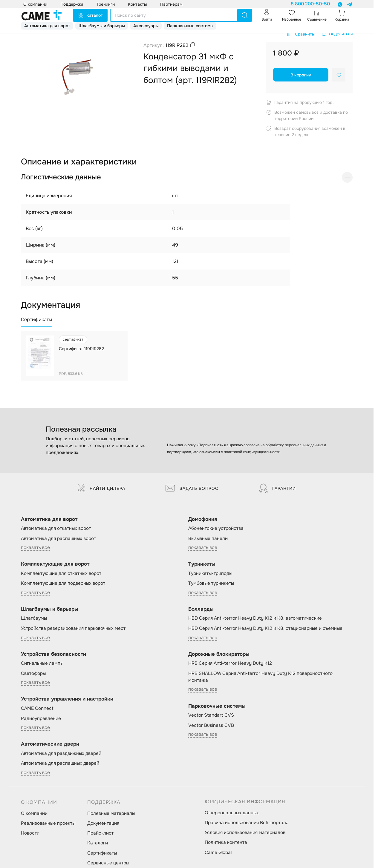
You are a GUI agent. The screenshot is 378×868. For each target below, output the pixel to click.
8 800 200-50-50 (310, 4)
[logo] (42, 15)
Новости (30, 833)
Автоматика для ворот (47, 26)
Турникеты (202, 564)
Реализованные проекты (48, 823)
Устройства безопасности (53, 654)
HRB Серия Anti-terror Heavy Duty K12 (230, 663)
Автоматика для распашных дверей (60, 763)
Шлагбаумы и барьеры (102, 26)
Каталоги (98, 843)
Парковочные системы (190, 26)
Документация (103, 823)
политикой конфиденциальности (252, 452)
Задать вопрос (192, 488)
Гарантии (277, 488)
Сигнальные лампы (42, 663)
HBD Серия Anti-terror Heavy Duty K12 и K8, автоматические (255, 618)
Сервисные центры (108, 863)
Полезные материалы (111, 813)
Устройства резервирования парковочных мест (73, 628)
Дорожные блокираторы (219, 654)
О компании (34, 813)
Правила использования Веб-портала (247, 823)
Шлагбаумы (34, 618)
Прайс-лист (100, 833)
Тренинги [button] (106, 4)
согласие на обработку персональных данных (283, 445)
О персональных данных (232, 813)
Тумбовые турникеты (211, 583)
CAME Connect (37, 708)
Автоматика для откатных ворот (56, 528)
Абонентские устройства (216, 528)
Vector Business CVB (211, 725)
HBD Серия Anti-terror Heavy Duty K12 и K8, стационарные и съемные (265, 628)
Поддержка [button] (72, 4)
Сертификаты (102, 853)
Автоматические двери (50, 744)
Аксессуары (146, 26)
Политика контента (226, 842)
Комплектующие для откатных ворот (61, 573)
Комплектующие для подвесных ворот (63, 583)
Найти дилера (101, 488)
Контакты (137, 4)
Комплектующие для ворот (55, 564)
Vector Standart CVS (211, 715)
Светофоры (33, 673)
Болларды (201, 609)
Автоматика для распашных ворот (58, 538)
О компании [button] (35, 4)
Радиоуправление (41, 718)
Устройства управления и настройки (67, 699)
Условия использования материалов (245, 832)
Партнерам (171, 4)
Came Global (218, 852)
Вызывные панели (208, 538)
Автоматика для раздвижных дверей (61, 753)
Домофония (203, 519)
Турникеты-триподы (210, 573)
